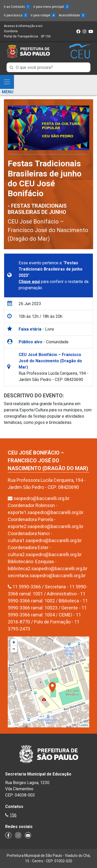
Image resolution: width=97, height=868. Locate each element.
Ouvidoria (11, 31)
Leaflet (84, 725)
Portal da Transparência (21, 36)
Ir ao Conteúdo (17, 7)
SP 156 (46, 36)
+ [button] (14, 642)
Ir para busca (16, 15)
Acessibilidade (72, 15)
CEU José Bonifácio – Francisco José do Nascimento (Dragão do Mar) (48, 230)
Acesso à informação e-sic (23, 26)
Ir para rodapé (43, 15)
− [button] (14, 649)
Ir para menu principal (51, 7)
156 (13, 815)
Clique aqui (29, 282)
